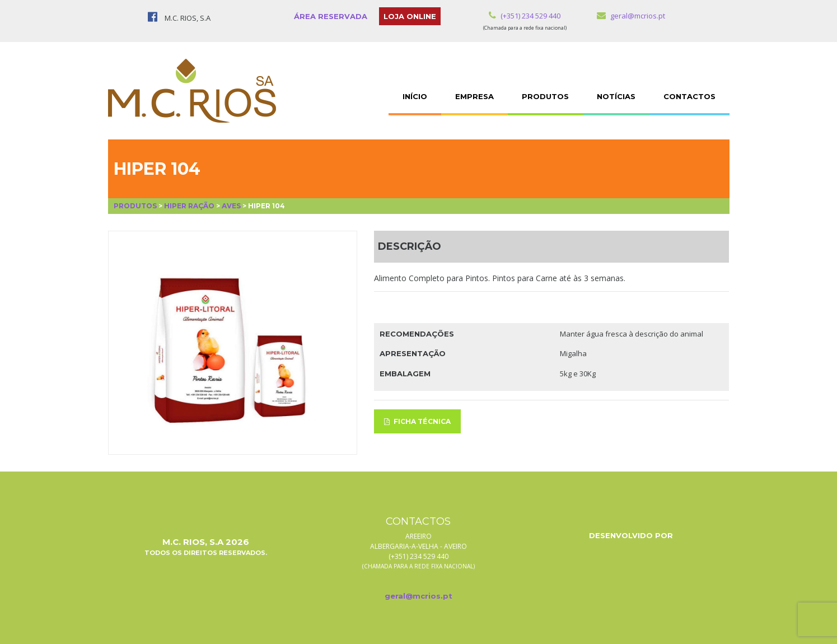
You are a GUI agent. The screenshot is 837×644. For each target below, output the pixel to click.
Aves (231, 206)
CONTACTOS (689, 96)
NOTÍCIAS (616, 96)
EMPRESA (474, 96)
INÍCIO (415, 96)
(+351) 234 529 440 (525, 16)
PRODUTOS (545, 96)
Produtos (135, 206)
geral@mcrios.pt (631, 16)
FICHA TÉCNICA (418, 421)
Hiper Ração (189, 206)
